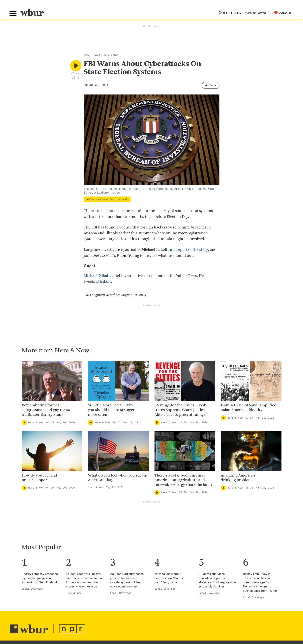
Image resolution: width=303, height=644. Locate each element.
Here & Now (110, 56)
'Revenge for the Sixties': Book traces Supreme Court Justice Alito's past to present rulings (180, 410)
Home (87, 56)
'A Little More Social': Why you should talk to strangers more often (112, 410)
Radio (96, 56)
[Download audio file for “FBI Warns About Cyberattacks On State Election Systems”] (73, 74)
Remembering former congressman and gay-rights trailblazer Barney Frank (46, 410)
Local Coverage (32, 589)
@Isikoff (103, 282)
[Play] (24, 423)
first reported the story (188, 250)
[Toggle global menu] (13, 14)
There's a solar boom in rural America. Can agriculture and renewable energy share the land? (183, 481)
